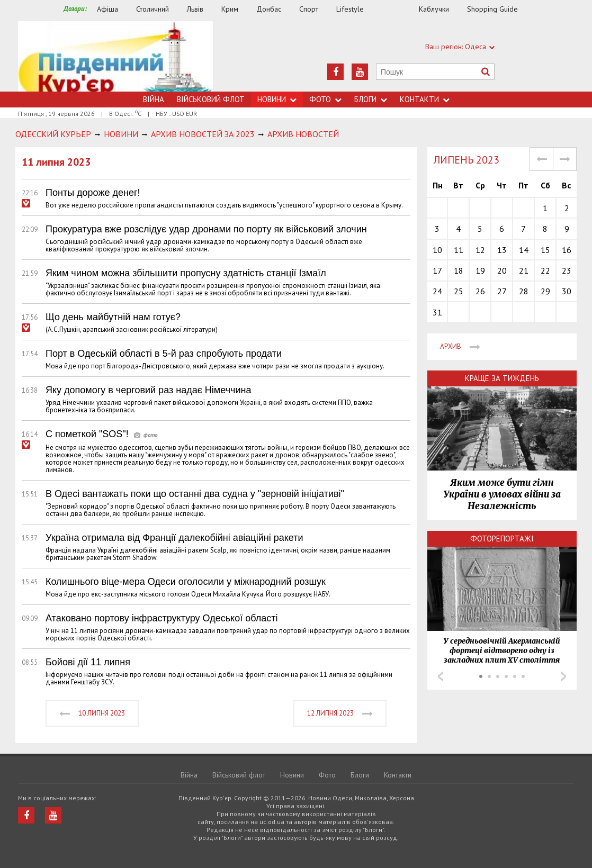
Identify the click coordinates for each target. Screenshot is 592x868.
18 (459, 270)
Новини (277, 99)
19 (480, 270)
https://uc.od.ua (115, 56)
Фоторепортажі (502, 539)
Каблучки (434, 9)
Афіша (107, 9)
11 (459, 250)
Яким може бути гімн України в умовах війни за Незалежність (502, 494)
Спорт (309, 9)
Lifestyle (350, 9)
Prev (441, 676)
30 (567, 291)
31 (437, 312)
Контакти (425, 99)
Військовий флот (211, 99)
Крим (230, 9)
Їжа (397, 9)
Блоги (371, 99)
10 (437, 250)
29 (545, 291)
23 (567, 270)
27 (502, 291)
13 (502, 250)
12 (480, 250)
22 (545, 270)
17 (437, 270)
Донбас (269, 9)
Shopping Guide (492, 9)
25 (459, 291)
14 (524, 250)
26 (480, 291)
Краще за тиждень (502, 378)
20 (502, 270)
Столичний (153, 9)
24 (437, 291)
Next (563, 676)
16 (567, 250)
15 (545, 250)
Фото (325, 99)
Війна (154, 99)
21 (524, 270)
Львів (195, 9)
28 (524, 291)
